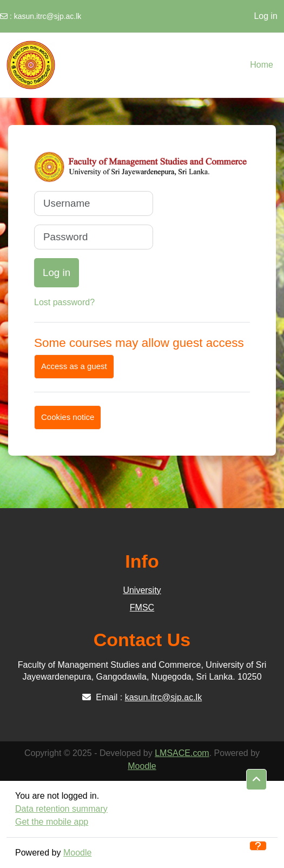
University (142, 590)
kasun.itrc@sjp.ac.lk (48, 16)
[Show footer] (258, 846)
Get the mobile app (52, 822)
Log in (266, 16)
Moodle (142, 766)
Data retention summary (61, 809)
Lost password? (64, 302)
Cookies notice (68, 417)
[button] (256, 780)
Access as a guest (74, 366)
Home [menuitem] (262, 65)
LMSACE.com (182, 753)
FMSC (142, 607)
